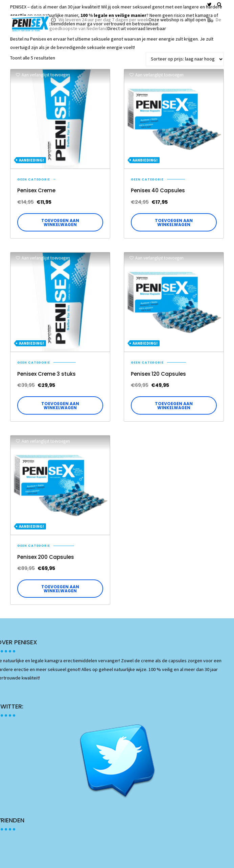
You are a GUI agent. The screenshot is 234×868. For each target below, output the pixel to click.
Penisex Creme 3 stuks (46, 374)
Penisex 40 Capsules (158, 190)
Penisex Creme (36, 190)
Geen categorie (34, 179)
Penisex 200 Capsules (46, 557)
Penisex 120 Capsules (158, 374)
